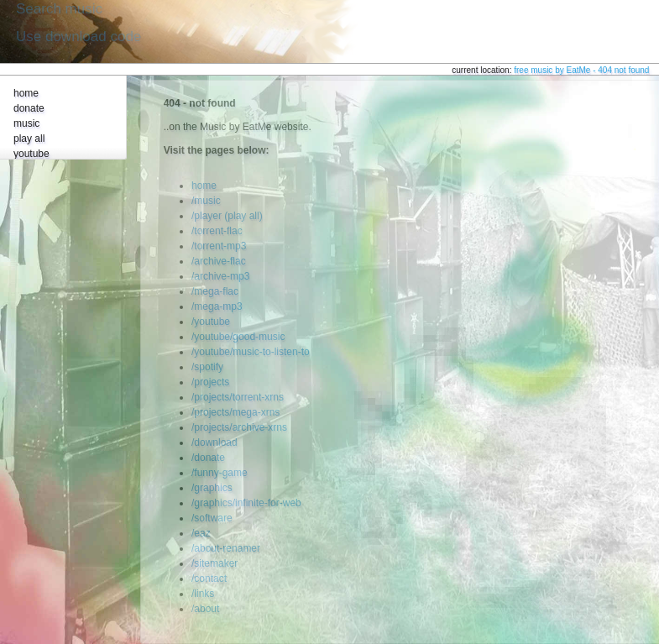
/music (206, 201)
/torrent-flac (217, 231)
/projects (210, 382)
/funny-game (220, 473)
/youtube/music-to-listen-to (251, 352)
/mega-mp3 (217, 306)
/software (212, 518)
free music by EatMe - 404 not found (581, 70)
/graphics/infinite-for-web (246, 503)
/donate (208, 458)
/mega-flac (215, 291)
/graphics (212, 488)
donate (29, 108)
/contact (209, 579)
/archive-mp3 (220, 276)
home (26, 93)
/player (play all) (227, 216)
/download (214, 442)
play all (29, 139)
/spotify (207, 367)
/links (203, 594)
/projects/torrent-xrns (238, 397)
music (26, 123)
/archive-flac (219, 261)
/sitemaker (214, 563)
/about (205, 609)
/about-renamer (226, 548)
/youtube (211, 322)
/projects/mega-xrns (235, 412)
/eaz (201, 533)
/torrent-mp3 (219, 246)
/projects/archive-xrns (239, 427)
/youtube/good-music (238, 337)
